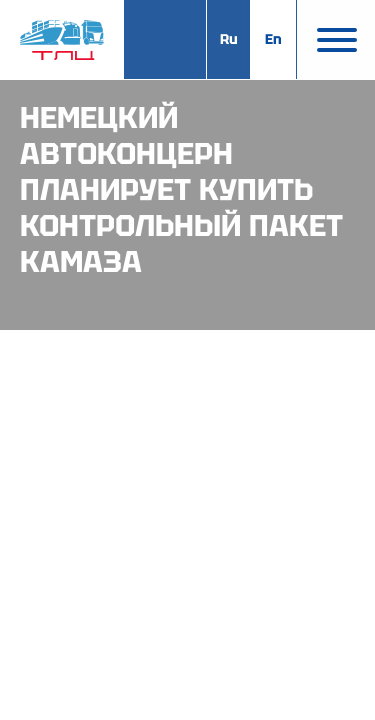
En (273, 39)
